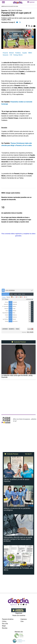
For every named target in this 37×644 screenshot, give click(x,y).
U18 (11, 55)
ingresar (31, 2)
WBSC (30, 53)
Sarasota (5, 55)
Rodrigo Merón (18, 55)
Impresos (24, 619)
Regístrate (19, 613)
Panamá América (8, 619)
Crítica (4, 621)
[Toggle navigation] (3, 2)
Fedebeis (18, 53)
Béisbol (11, 53)
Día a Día (5, 624)
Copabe (24, 53)
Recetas (5, 628)
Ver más (28, 454)
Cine (22, 621)
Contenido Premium (18, 342)
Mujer (4, 626)
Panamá (5, 53)
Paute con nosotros (19, 615)
